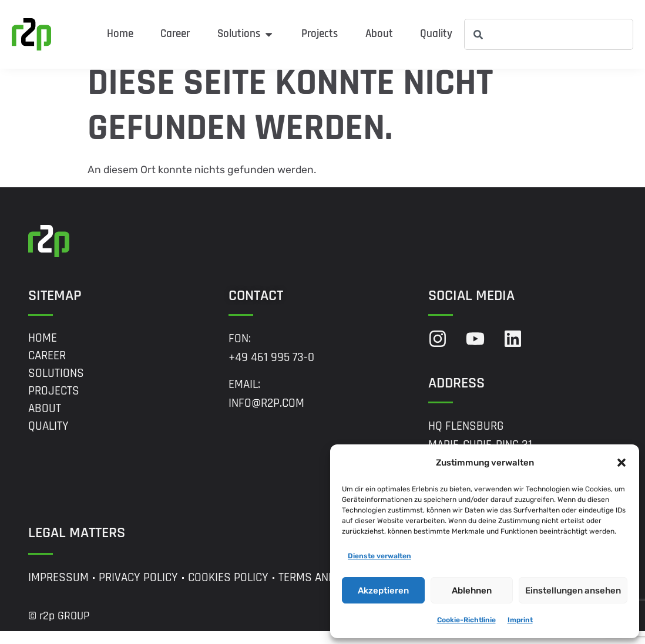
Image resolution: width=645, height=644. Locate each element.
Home (43, 350)
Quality (48, 439)
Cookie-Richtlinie (466, 620)
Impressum (58, 591)
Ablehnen (472, 591)
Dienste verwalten (379, 556)
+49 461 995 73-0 (271, 370)
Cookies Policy (228, 591)
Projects (54, 403)
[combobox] (549, 34)
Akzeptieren (383, 591)
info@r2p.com (266, 416)
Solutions (56, 386)
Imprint (520, 620)
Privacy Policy (138, 591)
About (45, 421)
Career (47, 368)
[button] (622, 463)
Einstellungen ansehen (573, 591)
